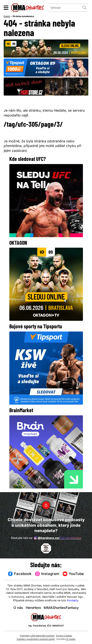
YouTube (73, 574)
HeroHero (33, 608)
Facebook (20, 574)
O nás (18, 608)
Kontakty (73, 601)
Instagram (47, 574)
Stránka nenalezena (23, 17)
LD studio (70, 639)
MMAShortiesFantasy (61, 608)
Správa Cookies (64, 636)
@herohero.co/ (58, 538)
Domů (7, 17)
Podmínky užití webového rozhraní (37, 636)
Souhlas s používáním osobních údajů (36, 639)
